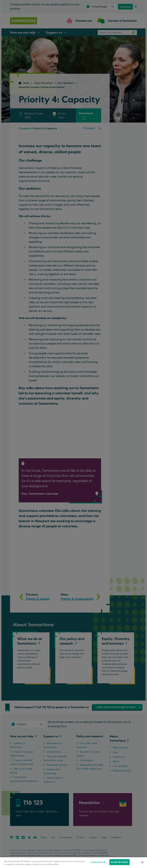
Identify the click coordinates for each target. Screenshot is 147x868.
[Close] (142, 862)
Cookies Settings (98, 862)
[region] (73, 863)
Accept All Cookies (119, 862)
